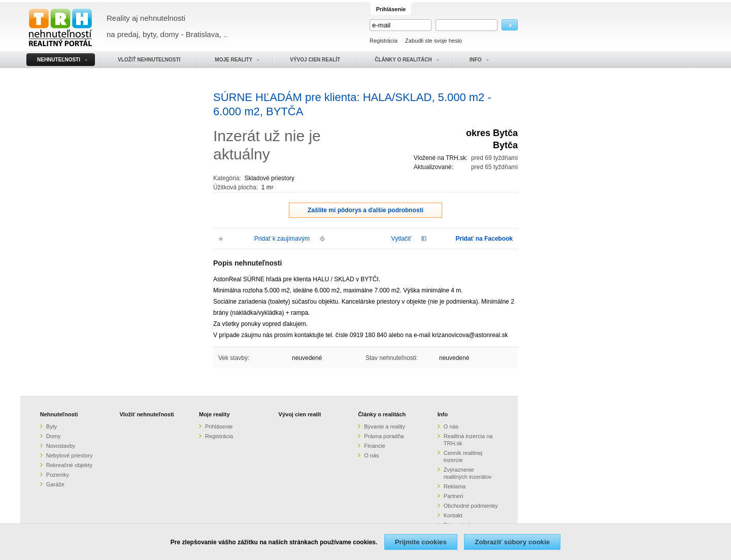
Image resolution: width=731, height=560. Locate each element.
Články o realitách (382, 414)
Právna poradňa (384, 436)
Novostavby (61, 446)
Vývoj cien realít (300, 414)
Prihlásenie (219, 426)
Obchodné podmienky (471, 506)
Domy (54, 436)
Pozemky (58, 475)
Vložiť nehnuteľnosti (146, 414)
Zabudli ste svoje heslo (434, 41)
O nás (371, 455)
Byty (52, 426)
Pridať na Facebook (484, 239)
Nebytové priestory (70, 455)
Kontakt (453, 515)
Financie (375, 446)
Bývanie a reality (385, 426)
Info (443, 414)
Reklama (455, 486)
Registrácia (384, 41)
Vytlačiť (401, 239)
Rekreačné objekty (69, 465)
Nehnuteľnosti (59, 414)
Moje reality (214, 414)
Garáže (55, 484)
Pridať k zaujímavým (282, 239)
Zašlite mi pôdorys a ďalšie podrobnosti (365, 210)
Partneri (454, 496)
